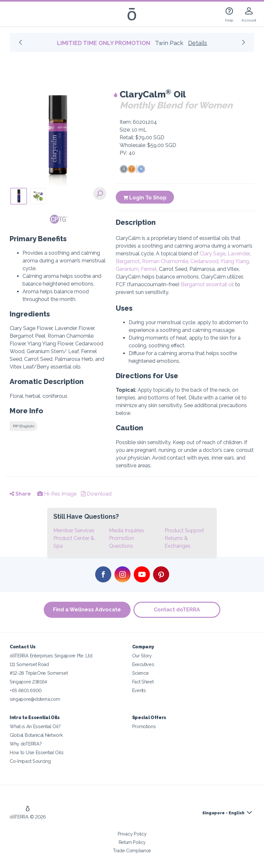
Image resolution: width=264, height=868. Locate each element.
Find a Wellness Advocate (87, 610)
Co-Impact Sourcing (30, 761)
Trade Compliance (132, 850)
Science (141, 673)
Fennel (149, 269)
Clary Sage (213, 254)
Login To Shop (145, 198)
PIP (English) (23, 426)
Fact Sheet (143, 682)
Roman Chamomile (165, 261)
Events (139, 690)
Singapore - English (223, 813)
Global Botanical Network (36, 735)
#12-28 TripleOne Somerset (39, 673)
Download (96, 494)
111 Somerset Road (29, 664)
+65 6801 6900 (26, 690)
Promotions (144, 726)
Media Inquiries (127, 530)
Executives (143, 664)
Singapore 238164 (28, 682)
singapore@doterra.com (35, 699)
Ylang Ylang (235, 261)
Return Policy (132, 842)
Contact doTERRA (177, 610)
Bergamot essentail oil (207, 284)
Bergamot (128, 261)
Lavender (239, 254)
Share (20, 494)
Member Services (74, 530)
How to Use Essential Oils (36, 752)
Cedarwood (204, 261)
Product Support (184, 530)
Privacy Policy (132, 834)
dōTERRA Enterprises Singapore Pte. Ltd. (51, 656)
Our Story (142, 656)
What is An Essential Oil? (35, 726)
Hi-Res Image (57, 494)
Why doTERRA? (26, 744)
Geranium (127, 269)
